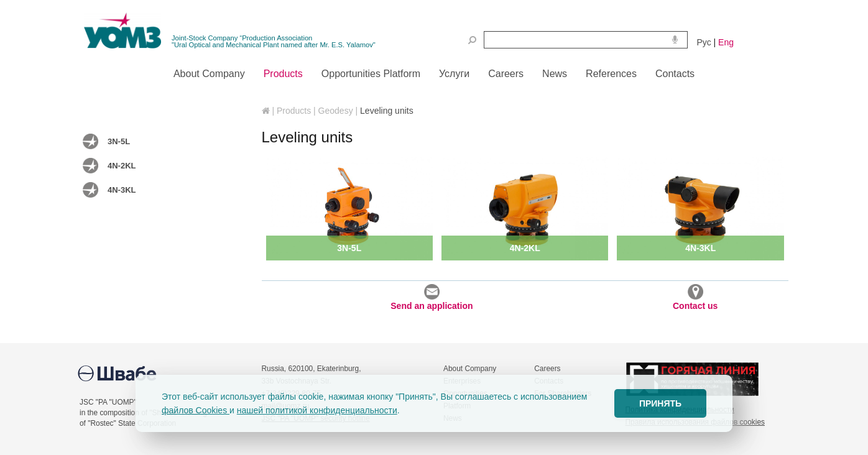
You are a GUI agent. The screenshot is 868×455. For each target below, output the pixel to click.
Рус (704, 42)
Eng (726, 42)
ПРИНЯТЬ (660, 403)
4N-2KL (122, 166)
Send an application (432, 297)
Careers (547, 369)
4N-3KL (122, 190)
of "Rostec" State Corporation (128, 423)
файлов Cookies (196, 410)
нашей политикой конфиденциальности (317, 410)
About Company (470, 369)
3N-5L (119, 141)
